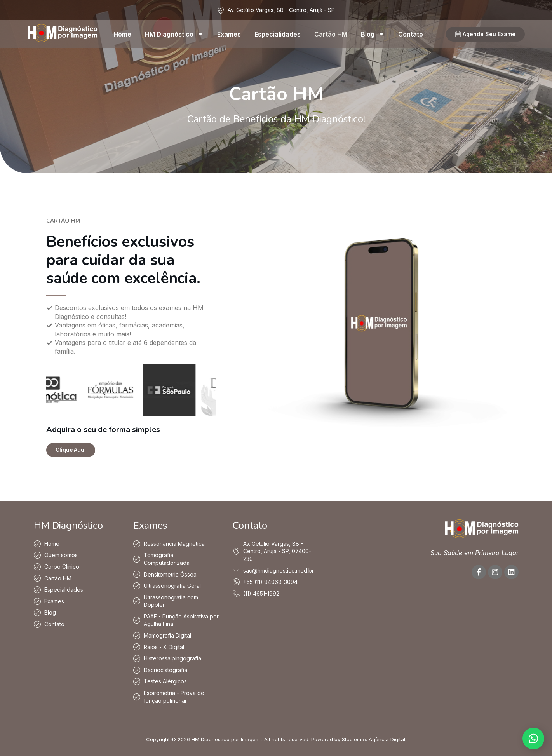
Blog (373, 34)
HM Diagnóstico (174, 34)
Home (122, 34)
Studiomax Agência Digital (374, 740)
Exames (229, 34)
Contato (411, 34)
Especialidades (278, 34)
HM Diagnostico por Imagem (226, 740)
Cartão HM (331, 34)
